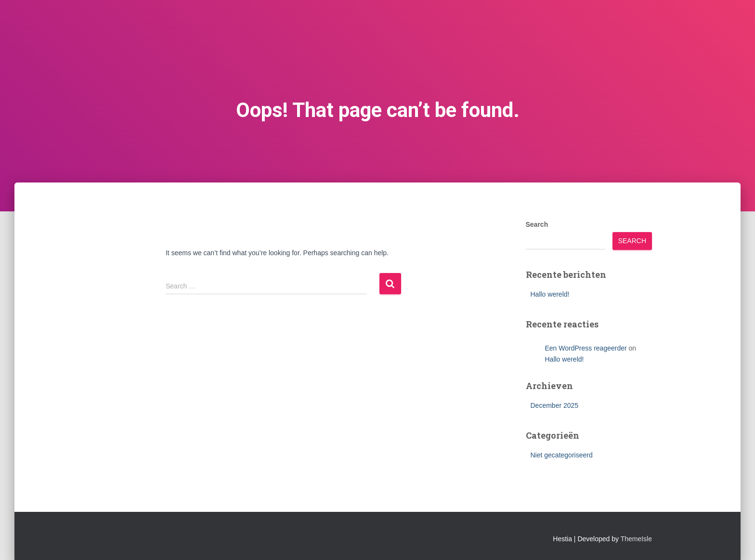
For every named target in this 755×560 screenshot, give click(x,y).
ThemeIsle (636, 539)
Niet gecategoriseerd (562, 455)
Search (537, 224)
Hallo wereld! (550, 294)
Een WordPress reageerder (586, 348)
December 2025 (555, 405)
